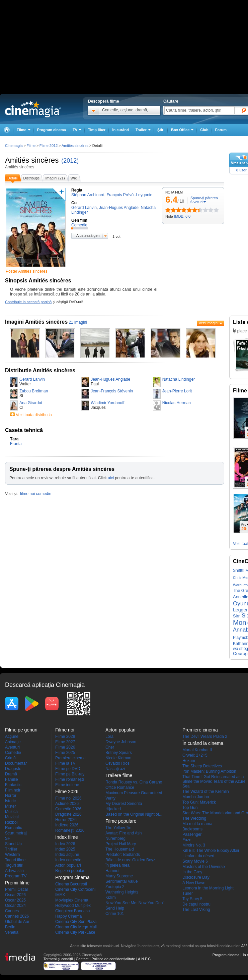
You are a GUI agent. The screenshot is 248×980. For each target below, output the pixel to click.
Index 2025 (65, 849)
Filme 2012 (49, 146)
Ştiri (161, 130)
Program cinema (52, 130)
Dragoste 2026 (68, 814)
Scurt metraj (16, 833)
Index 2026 (65, 844)
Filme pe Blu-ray (70, 774)
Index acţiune (67, 855)
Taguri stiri (14, 865)
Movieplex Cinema (72, 900)
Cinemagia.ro (33, 109)
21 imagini (78, 322)
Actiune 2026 (67, 804)
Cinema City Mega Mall (76, 927)
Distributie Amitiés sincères (40, 370)
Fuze (187, 840)
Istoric (10, 801)
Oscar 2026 (15, 895)
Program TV (16, 876)
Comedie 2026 (68, 809)
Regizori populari (70, 871)
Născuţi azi (115, 769)
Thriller (11, 849)
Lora (109, 737)
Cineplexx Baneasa (72, 911)
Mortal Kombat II (197, 750)
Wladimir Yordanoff (108, 403)
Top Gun (190, 808)
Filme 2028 (65, 737)
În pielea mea (117, 865)
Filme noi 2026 (68, 798)
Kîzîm (111, 897)
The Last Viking (196, 910)
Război (11, 822)
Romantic (14, 828)
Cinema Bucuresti (71, 884)
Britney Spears (119, 753)
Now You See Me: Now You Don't (135, 903)
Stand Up (13, 844)
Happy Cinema (68, 916)
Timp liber (97, 130)
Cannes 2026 (17, 916)
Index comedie (68, 860)
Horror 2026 (66, 820)
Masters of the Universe (204, 867)
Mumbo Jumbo (196, 797)
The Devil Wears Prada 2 (205, 737)
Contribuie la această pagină (28, 302)
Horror (11, 796)
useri (242, 170)
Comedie (13, 753)
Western (12, 855)
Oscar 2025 (15, 900)
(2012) (70, 161)
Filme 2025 (65, 753)
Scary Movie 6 (195, 861)
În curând (120, 130)
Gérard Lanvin (32, 379)
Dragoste (13, 769)
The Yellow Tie (118, 828)
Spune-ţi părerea (204, 198)
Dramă (11, 774)
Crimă (10, 758)
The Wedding (194, 818)
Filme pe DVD (68, 769)
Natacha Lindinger (179, 379)
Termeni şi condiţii (58, 959)
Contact (82, 959)
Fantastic (13, 785)
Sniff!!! (239, 570)
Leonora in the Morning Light (208, 888)
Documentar (16, 763)
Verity (110, 798)
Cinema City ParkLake (75, 932)
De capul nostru (196, 904)
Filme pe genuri (21, 730)
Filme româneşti (69, 779)
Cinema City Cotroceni (75, 889)
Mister (11, 806)
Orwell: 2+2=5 (195, 755)
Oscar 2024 (15, 906)
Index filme (67, 837)
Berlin (10, 927)
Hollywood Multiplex (73, 906)
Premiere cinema (70, 758)
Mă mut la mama (197, 824)
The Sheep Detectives (202, 766)
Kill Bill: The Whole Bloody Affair (211, 851)
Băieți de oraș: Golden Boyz (130, 860)
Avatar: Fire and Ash (124, 833)
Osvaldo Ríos (117, 763)
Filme (31, 146)
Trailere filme (119, 775)
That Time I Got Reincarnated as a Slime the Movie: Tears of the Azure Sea (214, 781)
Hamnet (112, 871)
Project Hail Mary (121, 844)
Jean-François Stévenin (112, 391)
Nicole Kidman (118, 758)
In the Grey (192, 872)
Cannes (12, 911)
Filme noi (65, 730)
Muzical (12, 817)
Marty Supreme (119, 876)
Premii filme (17, 883)
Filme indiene (67, 785)
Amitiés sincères (32, 160)
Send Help (115, 908)
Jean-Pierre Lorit (177, 391)
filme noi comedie (36, 494)
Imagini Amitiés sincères (36, 322)
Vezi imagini (209, 323)
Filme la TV (65, 763)
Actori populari (68, 865)
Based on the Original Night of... (134, 814)
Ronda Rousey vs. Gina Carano (134, 782)
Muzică (11, 812)
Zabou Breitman (34, 391)
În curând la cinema (203, 743)
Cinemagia (14, 146)
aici (111, 478)
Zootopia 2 (115, 887)
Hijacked (113, 809)
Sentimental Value (122, 881)
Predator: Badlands (123, 855)
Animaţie (13, 742)
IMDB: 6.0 (182, 216)
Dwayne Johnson (121, 742)
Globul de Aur (17, 922)
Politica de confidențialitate (113, 959)
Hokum (189, 761)
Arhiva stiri (14, 871)
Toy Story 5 (192, 899)
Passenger (192, 834)
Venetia (12, 932)
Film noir (13, 790)
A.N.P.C (144, 959)
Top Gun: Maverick (199, 802)
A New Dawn (194, 883)
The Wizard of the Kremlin (206, 792)
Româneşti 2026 (70, 830)
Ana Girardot (31, 403)
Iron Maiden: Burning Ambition (209, 771)
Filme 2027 (65, 742)
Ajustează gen (88, 235)
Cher (110, 747)
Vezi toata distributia (34, 415)
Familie (12, 779)
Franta (16, 444)
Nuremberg (115, 838)
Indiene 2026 (67, 825)
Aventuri (12, 747)
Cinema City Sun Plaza (76, 922)
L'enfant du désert (198, 856)
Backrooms (192, 829)
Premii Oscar (17, 889)
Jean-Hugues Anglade (110, 379)
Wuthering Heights (122, 892)
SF (8, 838)
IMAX (60, 895)
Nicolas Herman (177, 403)
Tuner (188, 893)
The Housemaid (120, 849)
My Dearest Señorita (124, 804)
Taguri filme (15, 860)
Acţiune (12, 737)
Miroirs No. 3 (194, 845)
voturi (196, 202)
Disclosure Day (196, 877)
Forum (221, 130)
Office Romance (120, 787)
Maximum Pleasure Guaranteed (134, 793)
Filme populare (121, 821)
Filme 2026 (65, 747)
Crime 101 (115, 914)
